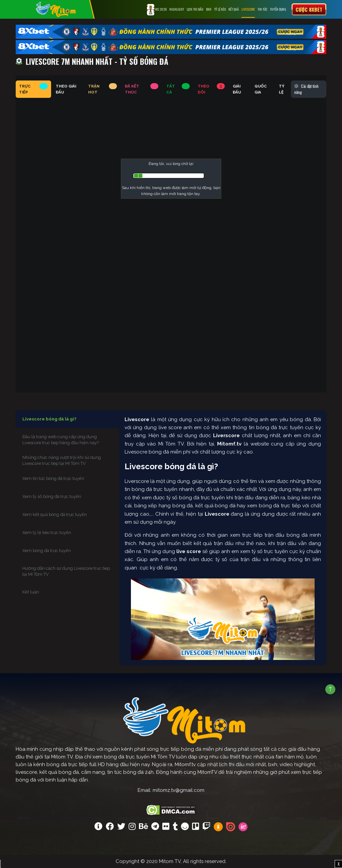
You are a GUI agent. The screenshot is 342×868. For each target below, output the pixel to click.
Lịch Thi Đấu (195, 9)
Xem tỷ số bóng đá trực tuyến (52, 496)
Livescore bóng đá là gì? (49, 419)
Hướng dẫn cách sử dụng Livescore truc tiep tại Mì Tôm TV (66, 571)
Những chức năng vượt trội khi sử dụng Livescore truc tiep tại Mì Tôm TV (62, 460)
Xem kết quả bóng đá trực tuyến (55, 514)
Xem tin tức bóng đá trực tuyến (53, 478)
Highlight (177, 9)
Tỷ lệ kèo (220, 9)
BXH (209, 9)
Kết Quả (234, 9)
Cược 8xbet (309, 9)
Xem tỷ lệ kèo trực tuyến (47, 533)
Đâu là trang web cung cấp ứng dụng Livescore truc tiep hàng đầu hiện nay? (61, 440)
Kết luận (31, 592)
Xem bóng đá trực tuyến (47, 551)
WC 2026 (157, 10)
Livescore (248, 9)
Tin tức (262, 9)
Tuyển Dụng (278, 9)
